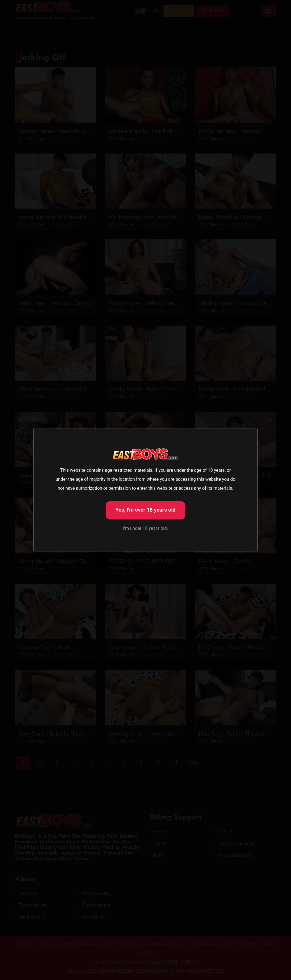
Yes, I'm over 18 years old (145, 510)
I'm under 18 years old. (145, 528)
